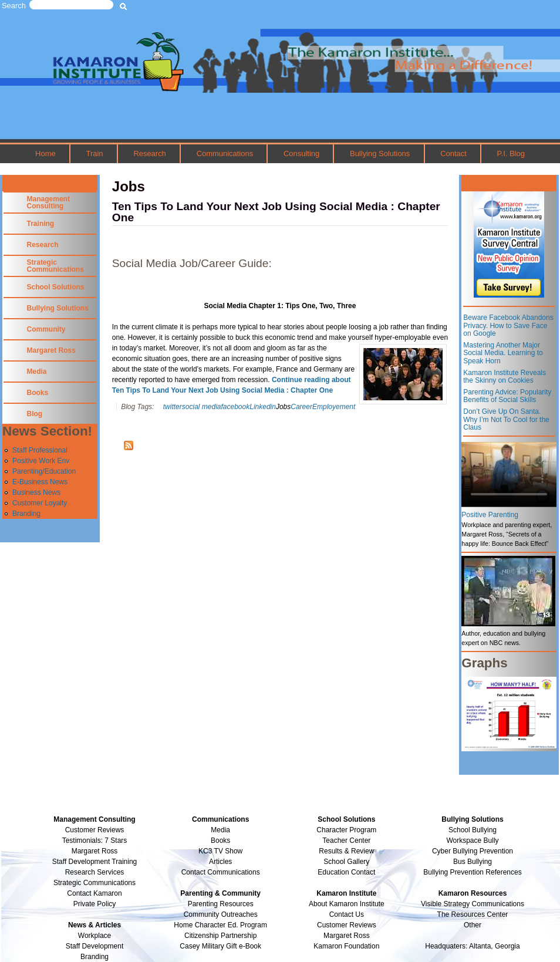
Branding (26, 514)
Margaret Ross (51, 350)
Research (149, 153)
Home (45, 153)
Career (301, 407)
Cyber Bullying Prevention (473, 851)
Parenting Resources (221, 904)
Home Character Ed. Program (220, 925)
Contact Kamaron (94, 893)
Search (14, 6)
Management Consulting (48, 202)
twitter (173, 407)
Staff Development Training (95, 862)
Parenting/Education (44, 471)
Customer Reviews (347, 925)
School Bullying (473, 830)
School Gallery (346, 862)
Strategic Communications (55, 266)
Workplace (95, 936)
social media (202, 407)
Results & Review (346, 851)
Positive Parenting (490, 515)
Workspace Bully (472, 841)
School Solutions (56, 287)
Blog (35, 414)
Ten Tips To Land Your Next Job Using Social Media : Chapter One (276, 212)
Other (473, 925)
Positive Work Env (41, 461)
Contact (453, 153)
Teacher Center (346, 841)
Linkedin (263, 407)
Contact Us (347, 914)
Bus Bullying (473, 862)
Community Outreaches (221, 914)
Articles (220, 862)
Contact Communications (221, 872)
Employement (334, 407)
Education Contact (346, 872)
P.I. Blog (511, 153)
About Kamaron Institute (347, 904)
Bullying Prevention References (472, 872)
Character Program (346, 830)
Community (46, 329)
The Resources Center (473, 914)
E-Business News (40, 482)
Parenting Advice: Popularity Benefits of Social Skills (507, 396)
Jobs (283, 407)
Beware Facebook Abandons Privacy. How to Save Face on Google (508, 325)
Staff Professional (40, 450)
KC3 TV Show (220, 851)
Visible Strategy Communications (473, 904)
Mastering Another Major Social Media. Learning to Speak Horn (503, 353)
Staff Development (95, 946)
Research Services (95, 872)
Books (38, 393)
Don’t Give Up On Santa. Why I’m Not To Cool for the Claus (506, 419)
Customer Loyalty (40, 503)
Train (95, 153)
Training (41, 224)
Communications (225, 153)
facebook (236, 407)
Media (37, 372)
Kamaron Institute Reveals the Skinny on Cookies (505, 377)
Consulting (301, 153)
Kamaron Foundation (346, 946)
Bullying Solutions (380, 153)
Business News (36, 492)
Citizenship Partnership (220, 936)
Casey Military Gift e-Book (220, 946)
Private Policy (95, 904)
